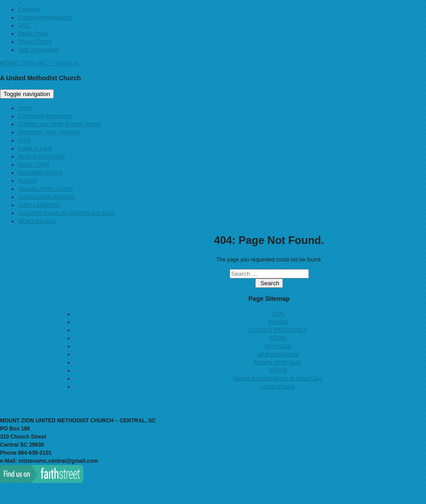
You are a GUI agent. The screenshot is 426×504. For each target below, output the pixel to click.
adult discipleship (278, 354)
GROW (278, 338)
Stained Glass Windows (46, 197)
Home (25, 108)
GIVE (24, 26)
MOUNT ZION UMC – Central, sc (40, 63)
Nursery (27, 181)
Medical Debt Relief (41, 156)
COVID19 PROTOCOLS (278, 330)
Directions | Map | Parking (49, 132)
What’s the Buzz (37, 221)
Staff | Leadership (39, 205)
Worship (278, 322)
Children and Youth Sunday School (59, 124)
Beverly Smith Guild (278, 362)
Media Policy (33, 34)
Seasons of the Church (45, 189)
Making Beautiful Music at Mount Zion (278, 378)
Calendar (29, 9)
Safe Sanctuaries (38, 50)
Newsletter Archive (40, 173)
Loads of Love (35, 148)
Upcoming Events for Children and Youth (66, 213)
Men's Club (278, 346)
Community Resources (45, 17)
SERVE (278, 370)
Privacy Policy (35, 42)
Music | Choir (34, 165)
